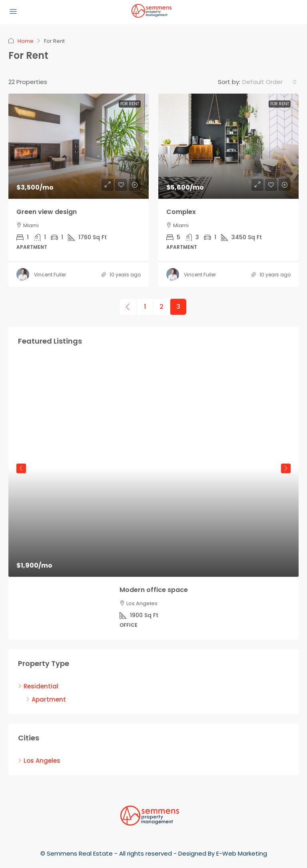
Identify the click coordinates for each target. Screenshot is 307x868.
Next (286, 468)
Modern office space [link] (154, 590)
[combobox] (269, 82)
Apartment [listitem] (46, 699)
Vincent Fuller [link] (50, 275)
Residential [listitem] (38, 686)
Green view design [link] (47, 212)
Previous (21, 468)
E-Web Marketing (242, 853)
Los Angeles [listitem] (39, 761)
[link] (79, 146)
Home (26, 41)
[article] (153, 499)
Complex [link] (181, 212)
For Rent (130, 104)
